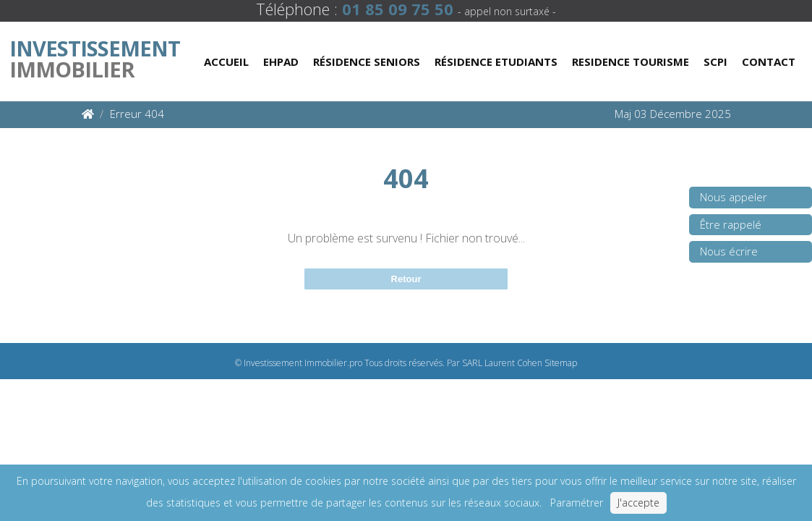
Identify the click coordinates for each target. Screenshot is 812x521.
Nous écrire (729, 251)
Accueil (226, 62)
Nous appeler (734, 197)
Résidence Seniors (367, 62)
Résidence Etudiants (496, 62)
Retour (406, 279)
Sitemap (561, 363)
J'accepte (638, 503)
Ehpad (281, 62)
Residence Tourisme (631, 62)
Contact (769, 62)
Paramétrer (577, 503)
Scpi (715, 62)
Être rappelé (731, 224)
